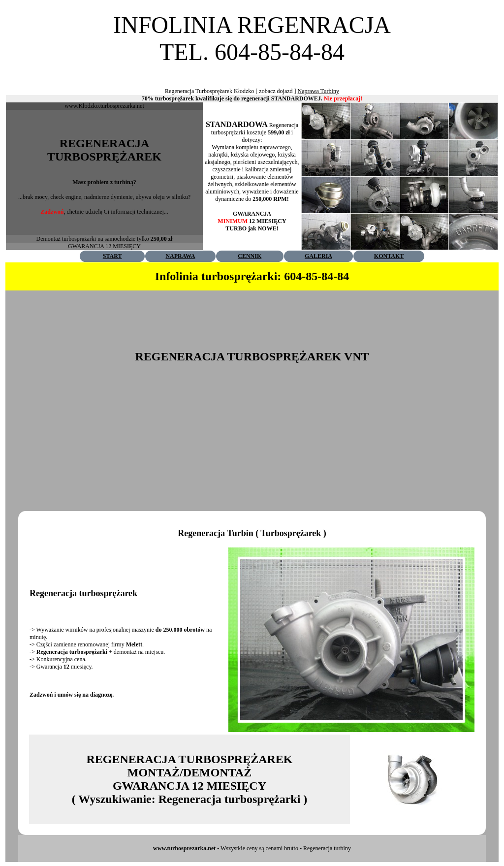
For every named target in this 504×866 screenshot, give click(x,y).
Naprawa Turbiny (318, 91)
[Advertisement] (252, 69)
